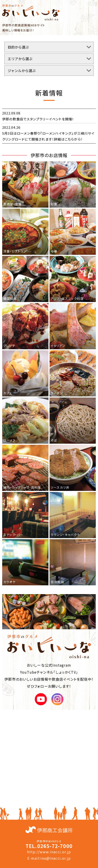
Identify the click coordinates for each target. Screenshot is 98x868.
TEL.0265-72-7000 (49, 846)
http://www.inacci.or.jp (49, 852)
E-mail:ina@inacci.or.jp (49, 858)
